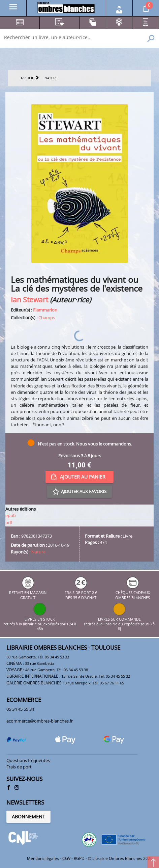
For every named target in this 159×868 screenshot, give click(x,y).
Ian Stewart (29, 300)
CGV (66, 858)
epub (11, 515)
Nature (38, 552)
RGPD (79, 858)
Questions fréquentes (28, 760)
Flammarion (45, 310)
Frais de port (19, 767)
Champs (47, 318)
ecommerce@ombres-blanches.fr (40, 721)
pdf (9, 522)
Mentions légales (43, 858)
